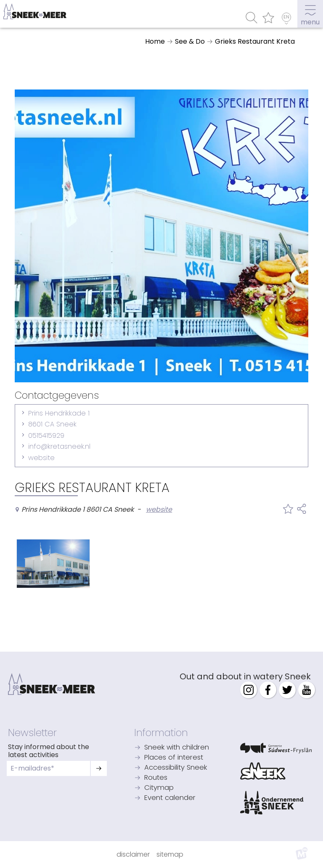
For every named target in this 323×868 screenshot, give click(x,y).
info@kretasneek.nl (59, 446)
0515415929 (46, 435)
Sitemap (170, 854)
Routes (156, 778)
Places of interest (174, 758)
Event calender (170, 798)
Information (161, 733)
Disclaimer (133, 854)
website (41, 458)
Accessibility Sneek (176, 768)
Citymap (159, 788)
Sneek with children (177, 748)
